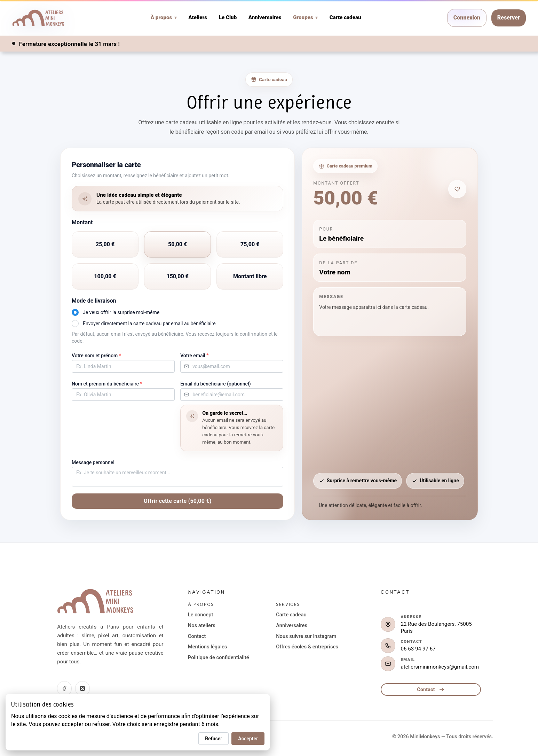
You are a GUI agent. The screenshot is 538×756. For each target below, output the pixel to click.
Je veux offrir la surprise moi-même (121, 312)
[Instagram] (82, 688)
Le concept (200, 615)
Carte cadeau (345, 18)
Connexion (467, 18)
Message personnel (93, 462)
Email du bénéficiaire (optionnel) (215, 384)
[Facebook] (64, 688)
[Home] (38, 18)
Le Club (228, 18)
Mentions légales (208, 647)
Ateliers (198, 18)
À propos (164, 17)
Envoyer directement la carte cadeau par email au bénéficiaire (149, 324)
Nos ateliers (202, 625)
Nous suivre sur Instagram (306, 636)
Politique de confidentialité (219, 657)
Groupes (305, 17)
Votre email (194, 356)
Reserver (509, 18)
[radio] (105, 244)
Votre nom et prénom (96, 356)
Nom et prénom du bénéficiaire (107, 384)
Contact (197, 636)
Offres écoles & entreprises (307, 647)
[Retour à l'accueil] (95, 603)
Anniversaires (265, 18)
